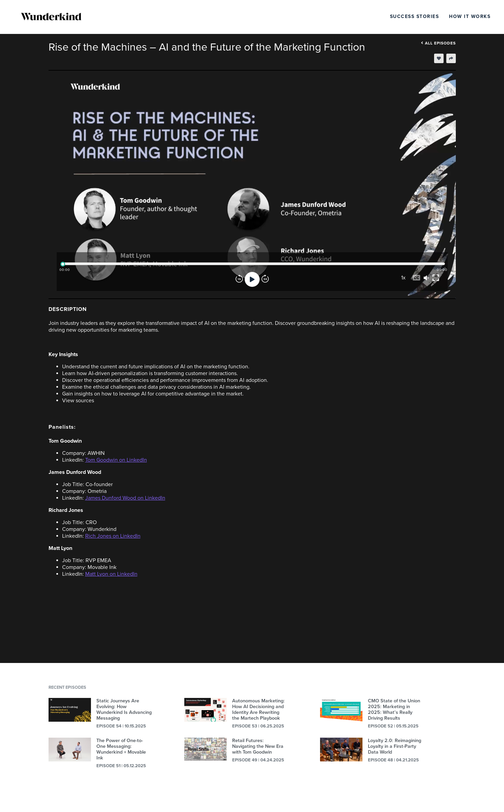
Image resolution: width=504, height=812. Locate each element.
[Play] (252, 279)
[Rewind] (239, 279)
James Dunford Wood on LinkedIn (125, 498)
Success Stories (415, 16)
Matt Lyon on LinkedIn (111, 574)
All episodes (438, 43)
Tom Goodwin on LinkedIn (116, 460)
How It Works (470, 16)
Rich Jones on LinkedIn (113, 536)
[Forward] (265, 279)
